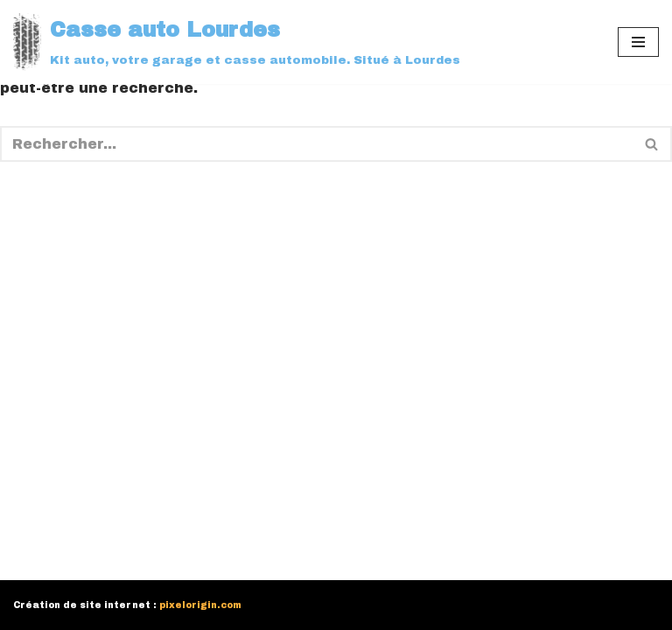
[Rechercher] (316, 144)
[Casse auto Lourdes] (237, 42)
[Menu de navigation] (638, 42)
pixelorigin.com (200, 605)
